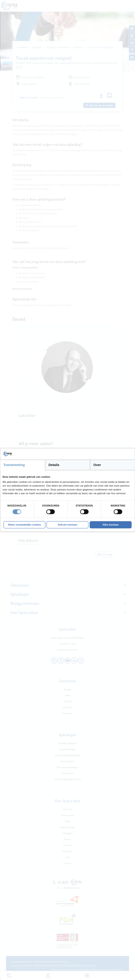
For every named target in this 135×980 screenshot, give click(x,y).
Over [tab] (97, 465)
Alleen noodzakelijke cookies (24, 525)
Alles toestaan (111, 525)
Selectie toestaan (67, 525)
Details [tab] (54, 465)
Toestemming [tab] (14, 465)
